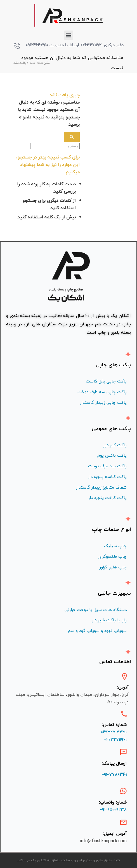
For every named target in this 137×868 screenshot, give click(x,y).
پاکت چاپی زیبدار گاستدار (103, 402)
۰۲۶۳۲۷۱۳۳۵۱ (114, 732)
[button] (69, 35)
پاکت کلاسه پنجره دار (107, 477)
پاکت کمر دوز (115, 445)
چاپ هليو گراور (113, 567)
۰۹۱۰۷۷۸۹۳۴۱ (114, 774)
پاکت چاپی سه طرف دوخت (102, 392)
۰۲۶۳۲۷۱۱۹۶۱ (115, 739)
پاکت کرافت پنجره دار (108, 498)
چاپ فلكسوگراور (112, 556)
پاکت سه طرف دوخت (107, 466)
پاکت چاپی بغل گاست (106, 381)
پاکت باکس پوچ (112, 455)
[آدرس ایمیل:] (123, 822)
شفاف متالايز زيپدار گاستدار (101, 487)
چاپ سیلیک (115, 546)
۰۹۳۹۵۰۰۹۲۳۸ (113, 809)
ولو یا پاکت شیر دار (109, 620)
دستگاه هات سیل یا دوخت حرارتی (96, 610)
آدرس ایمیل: (115, 834)
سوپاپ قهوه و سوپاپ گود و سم (97, 631)
